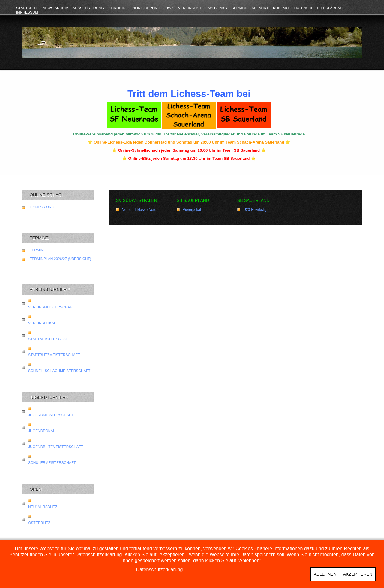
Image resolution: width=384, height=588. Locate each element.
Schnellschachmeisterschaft (59, 371)
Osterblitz (39, 523)
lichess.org (42, 207)
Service (239, 8)
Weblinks (218, 8)
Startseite (27, 8)
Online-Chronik (145, 8)
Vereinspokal (42, 323)
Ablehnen (325, 574)
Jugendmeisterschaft (51, 415)
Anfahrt (260, 8)
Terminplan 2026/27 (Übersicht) (60, 259)
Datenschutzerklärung (319, 8)
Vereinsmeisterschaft (51, 307)
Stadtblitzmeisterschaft (54, 355)
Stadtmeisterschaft (49, 339)
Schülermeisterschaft (52, 463)
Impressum (27, 12)
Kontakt (281, 8)
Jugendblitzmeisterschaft (56, 447)
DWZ (169, 8)
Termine (38, 250)
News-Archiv (55, 8)
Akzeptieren (358, 574)
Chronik (117, 8)
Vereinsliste (191, 8)
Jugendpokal (42, 431)
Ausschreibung (88, 8)
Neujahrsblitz (43, 507)
